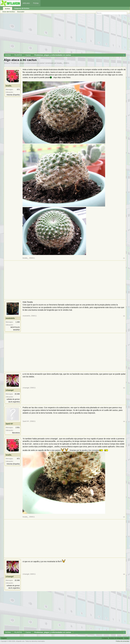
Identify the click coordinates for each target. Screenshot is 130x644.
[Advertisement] (65, 34)
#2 (124, 316)
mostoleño (10, 318)
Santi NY (9, 424)
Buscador (21, 12)
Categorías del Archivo (22, 8)
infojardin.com (20, 641)
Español (4, 638)
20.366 (17, 394)
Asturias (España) (13, 95)
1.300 (18, 322)
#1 (124, 258)
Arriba (126, 638)
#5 (124, 517)
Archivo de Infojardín (116, 638)
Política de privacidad (122, 641)
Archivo (8, 9)
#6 (124, 574)
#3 (124, 388)
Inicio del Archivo (9, 12)
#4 (124, 421)
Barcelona (16, 433)
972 (18, 89)
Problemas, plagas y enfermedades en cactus (28, 63)
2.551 (18, 427)
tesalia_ (60, 63)
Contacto (105, 638)
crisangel (10, 390)
